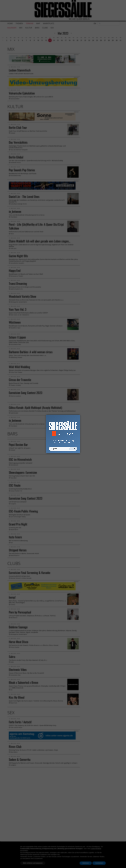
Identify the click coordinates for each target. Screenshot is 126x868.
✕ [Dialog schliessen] (74, 416)
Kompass (65, 433)
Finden (73, 449)
